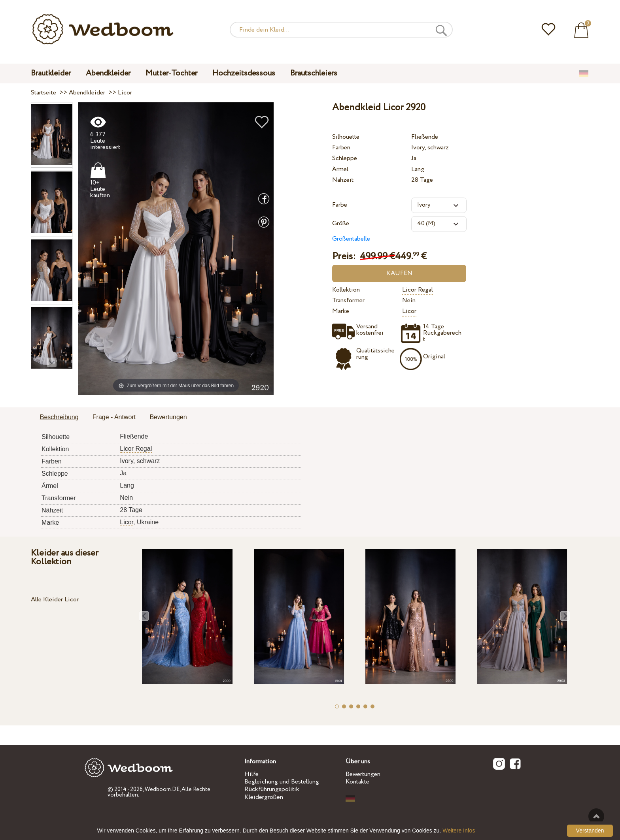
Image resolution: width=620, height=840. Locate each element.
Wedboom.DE (162, 789)
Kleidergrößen (264, 797)
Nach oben (596, 816)
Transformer (348, 300)
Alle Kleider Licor (55, 600)
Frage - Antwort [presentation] (114, 417)
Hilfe (251, 774)
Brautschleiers (314, 73)
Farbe (340, 205)
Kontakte (357, 782)
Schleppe (345, 158)
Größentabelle (351, 239)
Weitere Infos (459, 831)
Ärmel (340, 169)
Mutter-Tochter (171, 73)
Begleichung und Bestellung (282, 782)
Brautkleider (51, 73)
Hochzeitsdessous (244, 73)
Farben (341, 148)
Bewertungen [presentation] (168, 417)
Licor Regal (418, 290)
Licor (409, 311)
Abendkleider (108, 73)
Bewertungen (363, 774)
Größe (341, 223)
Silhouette (346, 137)
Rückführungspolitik (272, 789)
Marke (341, 311)
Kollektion (346, 290)
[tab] (59, 418)
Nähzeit (343, 180)
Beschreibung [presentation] (59, 417)
